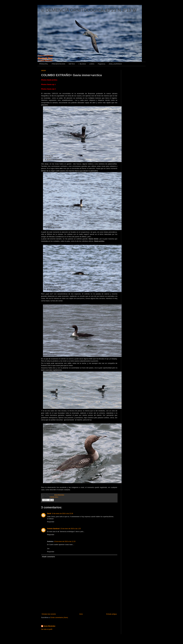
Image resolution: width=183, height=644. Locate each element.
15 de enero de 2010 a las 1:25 (70, 529)
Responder (51, 522)
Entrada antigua (111, 614)
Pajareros (102, 64)
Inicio (81, 614)
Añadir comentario (48, 557)
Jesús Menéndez (49, 626)
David (49, 514)
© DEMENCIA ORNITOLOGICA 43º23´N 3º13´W (89, 10)
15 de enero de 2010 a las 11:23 (65, 541)
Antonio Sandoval (53, 529)
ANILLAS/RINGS (115, 64)
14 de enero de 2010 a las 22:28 (62, 514)
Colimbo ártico (54, 497)
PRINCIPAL (44, 64)
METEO (72, 64)
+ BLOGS (82, 64)
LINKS (92, 64)
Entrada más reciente (49, 614)
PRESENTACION (58, 64)
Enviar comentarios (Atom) (59, 618)
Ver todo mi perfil (47, 629)
